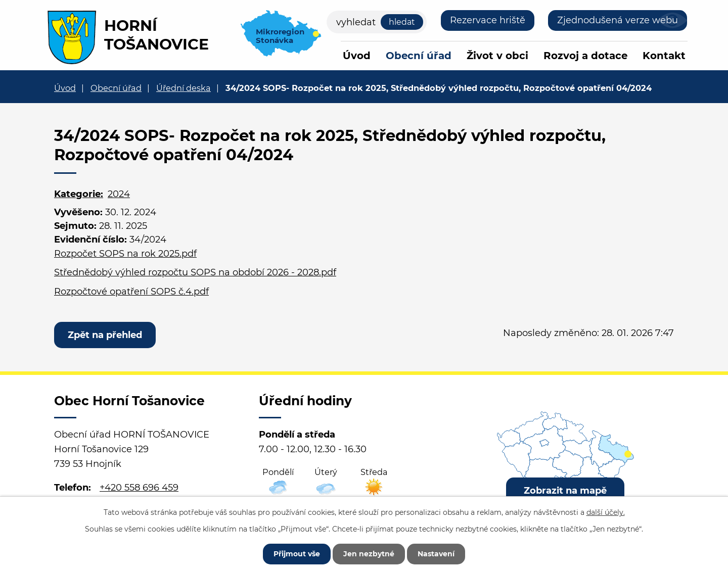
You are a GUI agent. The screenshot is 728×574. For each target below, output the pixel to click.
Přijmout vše (297, 554)
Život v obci (497, 56)
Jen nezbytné (369, 554)
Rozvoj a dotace (585, 56)
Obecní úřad (419, 56)
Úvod (357, 56)
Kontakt (664, 56)
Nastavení (436, 554)
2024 (119, 194)
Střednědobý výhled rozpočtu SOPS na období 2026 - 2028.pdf (195, 272)
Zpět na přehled (105, 335)
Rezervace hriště (488, 20)
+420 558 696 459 (139, 488)
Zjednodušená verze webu (618, 20)
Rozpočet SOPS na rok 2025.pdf (125, 254)
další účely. (606, 512)
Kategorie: (79, 194)
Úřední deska (184, 88)
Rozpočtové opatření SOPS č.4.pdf (131, 292)
